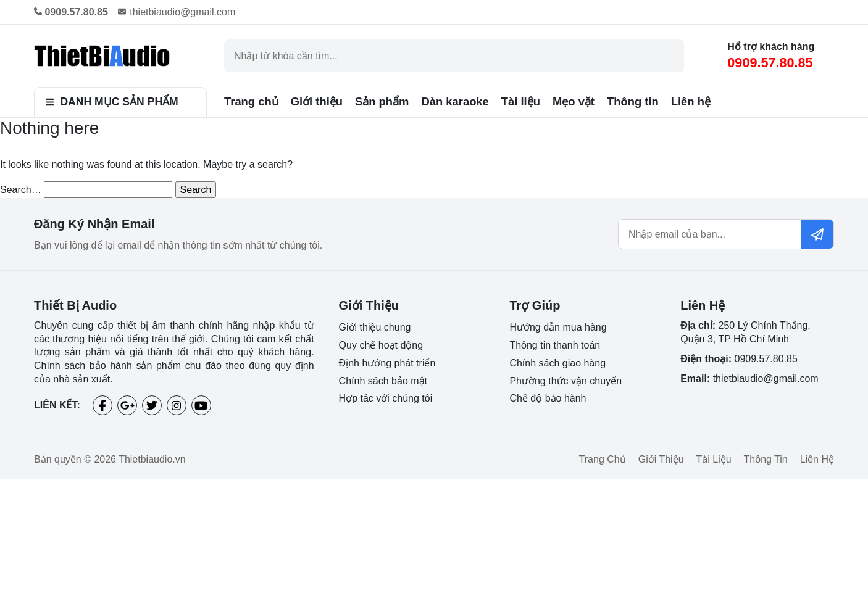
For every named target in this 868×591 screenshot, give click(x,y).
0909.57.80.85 (770, 63)
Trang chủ (251, 101)
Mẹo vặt (574, 101)
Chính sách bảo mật (383, 381)
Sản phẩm (382, 101)
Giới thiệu (317, 101)
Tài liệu (521, 101)
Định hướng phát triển (387, 363)
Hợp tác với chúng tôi (386, 398)
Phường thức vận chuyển (565, 381)
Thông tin (633, 101)
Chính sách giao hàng (557, 363)
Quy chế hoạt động (381, 345)
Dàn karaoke (455, 101)
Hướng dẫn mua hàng (558, 327)
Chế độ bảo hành (548, 398)
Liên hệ (691, 101)
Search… (21, 190)
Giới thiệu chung (375, 327)
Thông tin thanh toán (555, 345)
